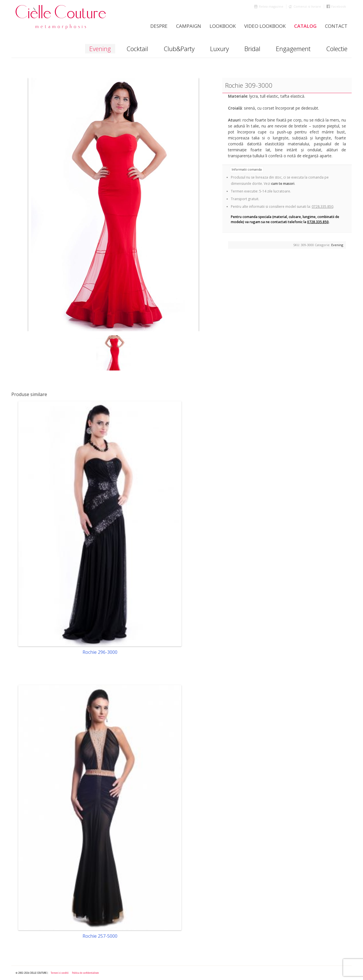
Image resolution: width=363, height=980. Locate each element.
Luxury (220, 49)
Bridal (252, 49)
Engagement (293, 49)
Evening (100, 49)
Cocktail (137, 49)
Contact (336, 26)
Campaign (189, 26)
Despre (159, 26)
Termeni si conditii (60, 973)
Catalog (305, 26)
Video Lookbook (265, 26)
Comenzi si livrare (307, 6)
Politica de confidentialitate (86, 973)
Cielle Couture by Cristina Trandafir (61, 17)
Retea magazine (271, 6)
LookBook (223, 26)
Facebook (339, 6)
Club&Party (179, 49)
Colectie (337, 49)
